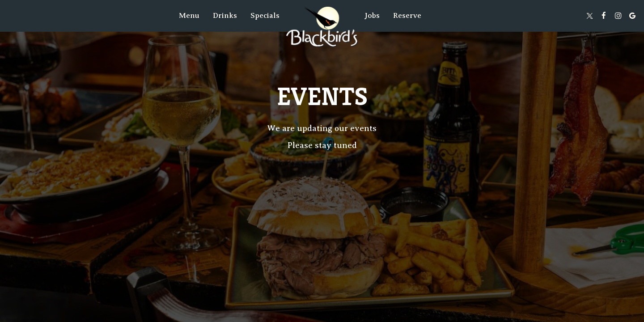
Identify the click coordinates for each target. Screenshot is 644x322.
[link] (322, 27)
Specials (265, 15)
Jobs (372, 15)
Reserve (407, 15)
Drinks (225, 15)
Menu (189, 15)
